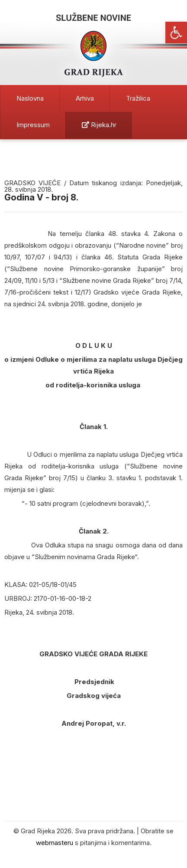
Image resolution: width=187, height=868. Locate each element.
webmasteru (55, 843)
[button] (176, 33)
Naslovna (30, 98)
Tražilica (138, 98)
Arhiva (85, 98)
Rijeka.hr (99, 125)
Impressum (33, 125)
